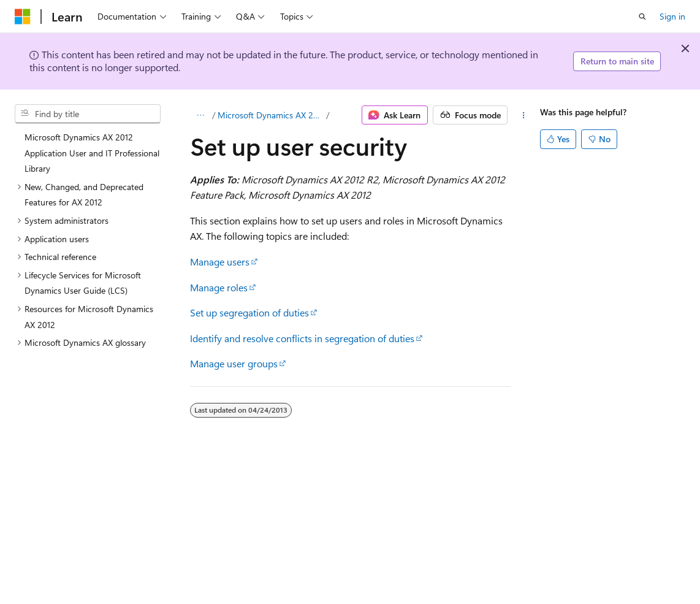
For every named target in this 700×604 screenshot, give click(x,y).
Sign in (672, 16)
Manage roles (219, 287)
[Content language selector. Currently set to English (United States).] (71, 593)
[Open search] (642, 17)
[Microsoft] (23, 17)
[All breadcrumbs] (201, 115)
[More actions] (523, 115)
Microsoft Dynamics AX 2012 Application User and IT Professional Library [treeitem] (92, 153)
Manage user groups (234, 363)
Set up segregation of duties (249, 312)
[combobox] (88, 114)
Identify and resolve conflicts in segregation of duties (302, 338)
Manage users (220, 262)
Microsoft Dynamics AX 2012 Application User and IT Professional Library (271, 115)
